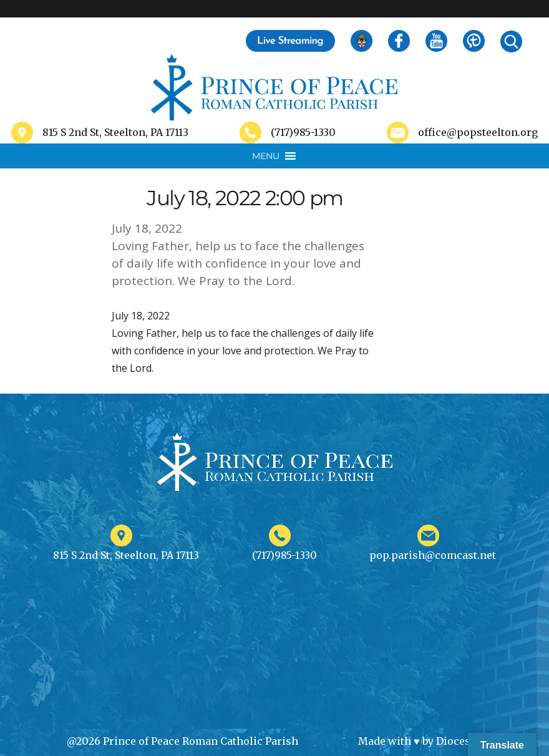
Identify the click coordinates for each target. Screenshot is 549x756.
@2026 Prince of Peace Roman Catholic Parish (182, 741)
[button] (266, 156)
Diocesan (459, 741)
